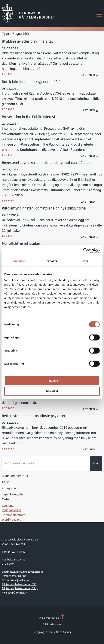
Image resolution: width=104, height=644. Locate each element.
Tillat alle (52, 381)
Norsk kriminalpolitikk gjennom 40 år (32, 82)
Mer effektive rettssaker (21, 244)
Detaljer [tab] (52, 261)
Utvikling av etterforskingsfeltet (27, 41)
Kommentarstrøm (14, 515)
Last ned (89, 75)
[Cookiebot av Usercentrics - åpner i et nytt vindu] (83, 251)
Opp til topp (52, 617)
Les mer (8, 74)
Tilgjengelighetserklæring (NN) (20, 588)
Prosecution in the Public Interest (29, 117)
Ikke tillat (52, 391)
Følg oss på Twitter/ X (15, 593)
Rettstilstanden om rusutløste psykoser (34, 416)
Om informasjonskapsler (16, 580)
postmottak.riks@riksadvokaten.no (23, 572)
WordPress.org (12, 520)
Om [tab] (86, 261)
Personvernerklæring (14, 576)
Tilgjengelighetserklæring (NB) (20, 584)
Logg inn (8, 505)
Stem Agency (64, 632)
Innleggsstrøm (11, 510)
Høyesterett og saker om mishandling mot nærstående (46, 163)
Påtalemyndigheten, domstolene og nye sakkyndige (44, 208)
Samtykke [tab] (18, 261)
